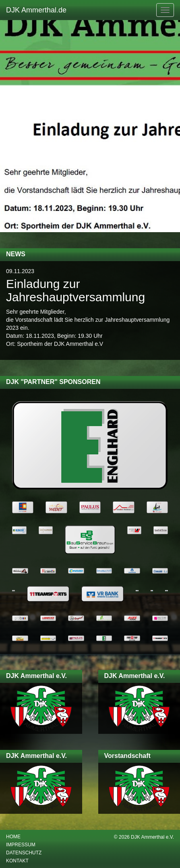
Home (13, 837)
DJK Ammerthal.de (36, 10)
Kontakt (17, 861)
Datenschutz (24, 853)
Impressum (21, 845)
